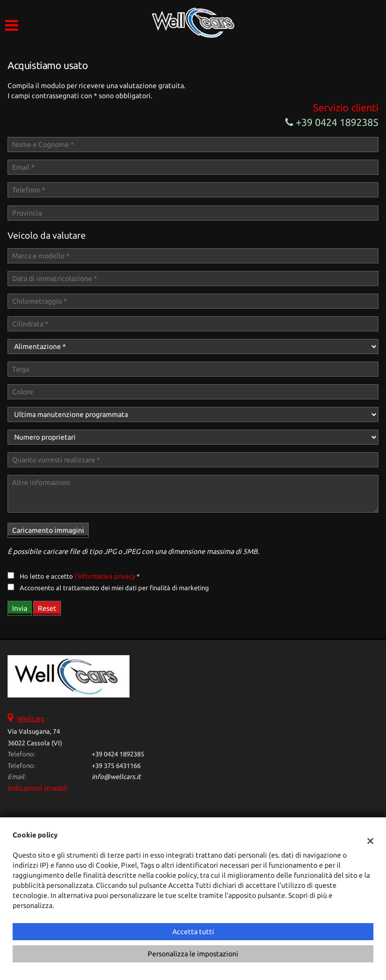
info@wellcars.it (116, 777)
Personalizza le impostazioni (193, 954)
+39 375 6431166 (116, 766)
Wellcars (31, 719)
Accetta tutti (193, 932)
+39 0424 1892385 (332, 122)
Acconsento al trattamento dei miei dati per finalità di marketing (114, 588)
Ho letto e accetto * (80, 576)
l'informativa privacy (105, 576)
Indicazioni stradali (38, 788)
